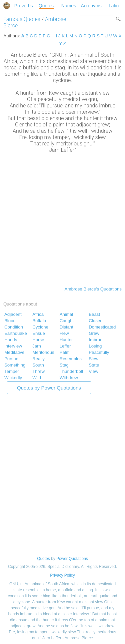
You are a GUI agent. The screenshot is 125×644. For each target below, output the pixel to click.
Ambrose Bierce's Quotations (93, 289)
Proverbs (24, 6)
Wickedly (13, 378)
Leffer (65, 346)
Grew (94, 333)
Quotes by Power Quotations (49, 388)
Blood (10, 321)
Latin (114, 6)
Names (69, 6)
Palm (65, 352)
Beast (94, 314)
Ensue (39, 333)
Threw (38, 371)
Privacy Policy (62, 575)
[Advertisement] (62, 219)
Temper (12, 371)
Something (15, 365)
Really (38, 359)
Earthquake (16, 333)
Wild (37, 378)
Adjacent (13, 314)
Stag (64, 365)
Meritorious (43, 352)
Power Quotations (72, 559)
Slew (93, 359)
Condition (14, 327)
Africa (38, 314)
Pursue (11, 359)
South (38, 365)
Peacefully (99, 352)
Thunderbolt (71, 371)
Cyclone (40, 327)
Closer (95, 321)
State (94, 365)
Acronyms (91, 6)
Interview (13, 346)
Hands (11, 340)
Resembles (71, 359)
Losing (95, 346)
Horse (38, 340)
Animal (66, 314)
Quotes (46, 6)
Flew (64, 333)
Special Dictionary (7, 6)
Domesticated (102, 327)
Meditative (14, 352)
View (93, 371)
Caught (67, 321)
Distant (66, 327)
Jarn (37, 346)
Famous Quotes (22, 19)
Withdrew (69, 378)
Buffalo (39, 321)
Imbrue (95, 340)
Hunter (66, 340)
